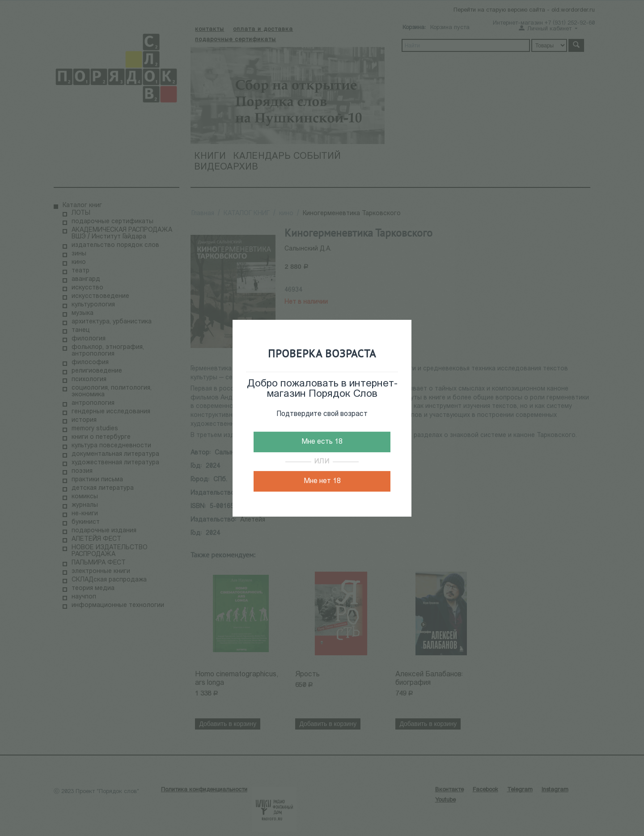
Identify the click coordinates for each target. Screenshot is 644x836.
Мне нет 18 (322, 481)
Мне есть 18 (322, 442)
